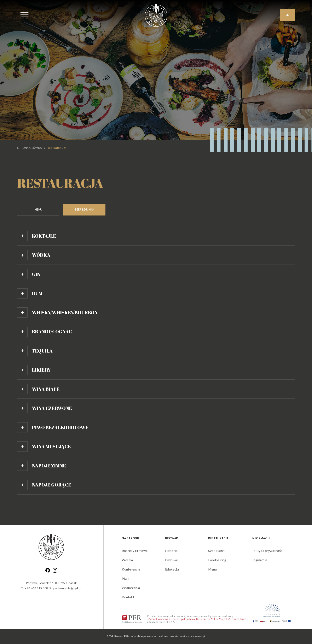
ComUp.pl (199, 636)
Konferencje (131, 569)
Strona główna (30, 148)
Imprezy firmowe (135, 551)
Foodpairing (217, 560)
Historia (171, 551)
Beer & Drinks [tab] (84, 210)
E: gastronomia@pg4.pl (65, 588)
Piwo (126, 578)
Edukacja (172, 569)
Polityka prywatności (267, 551)
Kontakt (128, 597)
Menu (212, 569)
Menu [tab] (38, 210)
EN (287, 15)
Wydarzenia (131, 588)
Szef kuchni (217, 551)
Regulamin (259, 560)
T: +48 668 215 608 (34, 588)
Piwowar (172, 560)
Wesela (127, 560)
